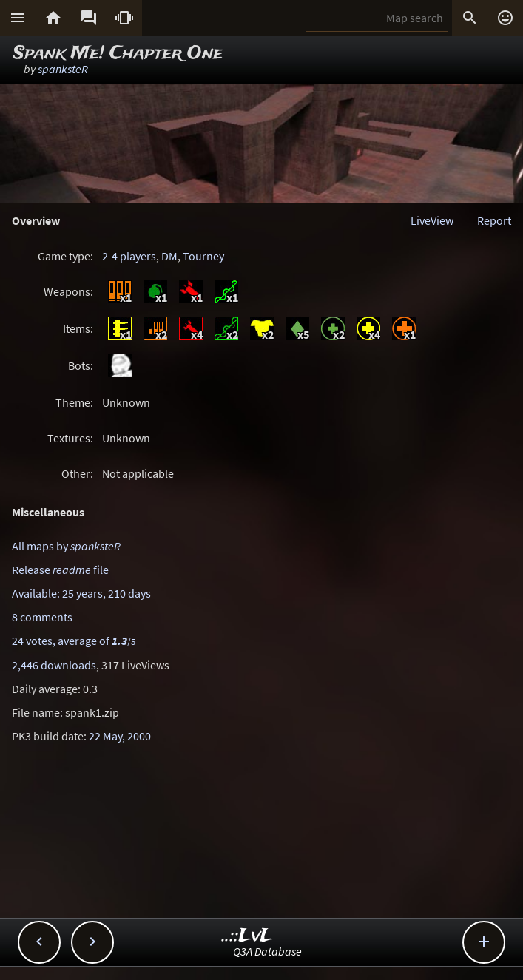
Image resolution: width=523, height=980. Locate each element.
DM (169, 256)
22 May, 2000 (120, 736)
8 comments (42, 617)
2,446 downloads (54, 665)
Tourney (203, 256)
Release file (60, 570)
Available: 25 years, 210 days (81, 593)
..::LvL (247, 936)
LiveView (432, 220)
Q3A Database (267, 951)
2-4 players (129, 256)
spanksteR (63, 69)
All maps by (66, 546)
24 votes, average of (74, 641)
